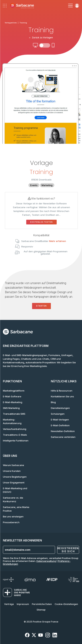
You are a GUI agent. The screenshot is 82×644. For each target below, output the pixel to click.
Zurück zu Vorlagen (41, 38)
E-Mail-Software (12, 396)
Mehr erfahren (58, 241)
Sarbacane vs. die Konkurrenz (13, 500)
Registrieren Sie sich (68, 550)
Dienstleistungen (60, 408)
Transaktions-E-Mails (15, 435)
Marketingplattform (14, 391)
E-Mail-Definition (60, 425)
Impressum (23, 604)
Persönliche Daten (42, 604)
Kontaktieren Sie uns (62, 396)
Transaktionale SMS (14, 414)
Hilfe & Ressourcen (62, 391)
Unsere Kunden (12, 471)
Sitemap (41, 610)
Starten (41, 306)
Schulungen (58, 414)
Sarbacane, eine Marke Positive (16, 509)
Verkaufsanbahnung (15, 429)
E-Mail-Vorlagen (60, 420)
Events (34, 185)
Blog (53, 402)
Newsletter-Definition (63, 431)
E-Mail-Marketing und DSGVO (15, 490)
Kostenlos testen (41, 222)
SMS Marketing (11, 408)
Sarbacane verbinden (63, 437)
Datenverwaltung (46, 561)
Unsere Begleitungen (15, 477)
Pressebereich (11, 522)
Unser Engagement (14, 483)
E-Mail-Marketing (13, 402)
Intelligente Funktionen (16, 441)
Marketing (47, 185)
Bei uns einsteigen (13, 517)
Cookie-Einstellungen (66, 604)
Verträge (9, 604)
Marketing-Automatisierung (12, 421)
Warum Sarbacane (13, 465)
